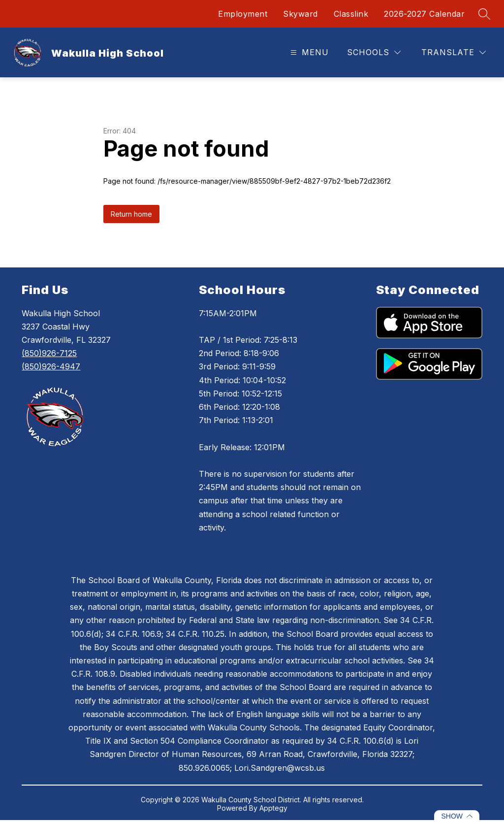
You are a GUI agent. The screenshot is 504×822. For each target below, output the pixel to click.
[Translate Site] (454, 52)
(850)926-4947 (51, 366)
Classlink (351, 14)
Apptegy (273, 808)
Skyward (300, 14)
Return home (131, 214)
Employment (243, 14)
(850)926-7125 (49, 353)
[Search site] (484, 14)
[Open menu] (308, 52)
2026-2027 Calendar (424, 14)
